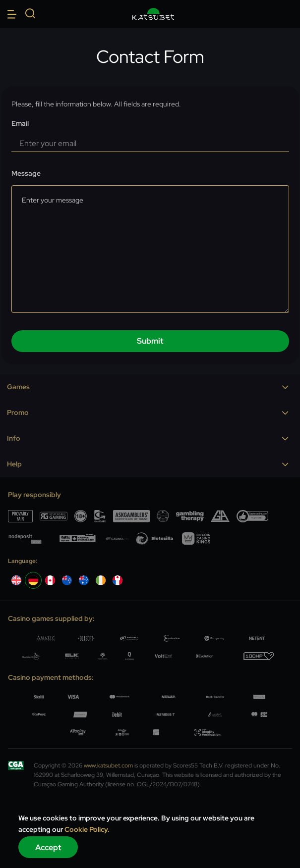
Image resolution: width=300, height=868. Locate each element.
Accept (48, 847)
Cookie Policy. (87, 829)
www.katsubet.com (108, 766)
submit (150, 341)
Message (26, 174)
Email (20, 124)
